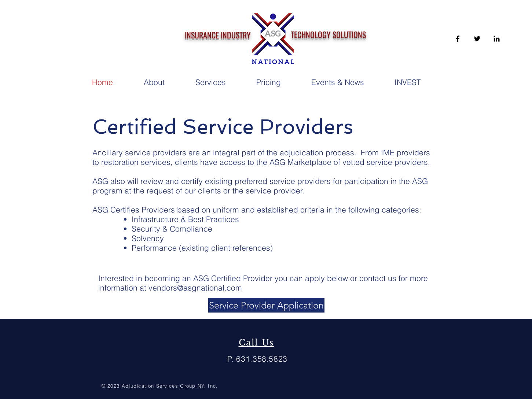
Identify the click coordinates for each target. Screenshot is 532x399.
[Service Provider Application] (266, 305)
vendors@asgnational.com (195, 288)
